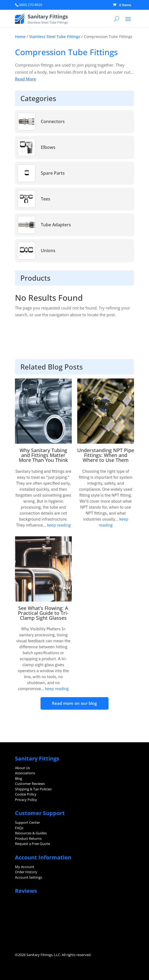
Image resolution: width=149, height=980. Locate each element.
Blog (18, 778)
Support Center (27, 822)
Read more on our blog (74, 703)
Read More (26, 79)
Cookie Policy (26, 794)
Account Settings (29, 877)
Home (20, 37)
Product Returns (28, 838)
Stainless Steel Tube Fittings (55, 37)
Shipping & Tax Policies (33, 789)
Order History (26, 872)
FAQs (19, 828)
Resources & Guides (31, 833)
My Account (25, 867)
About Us (22, 768)
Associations (25, 773)
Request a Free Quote (32, 844)
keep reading (58, 525)
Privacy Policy (26, 800)
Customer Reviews (30, 784)
